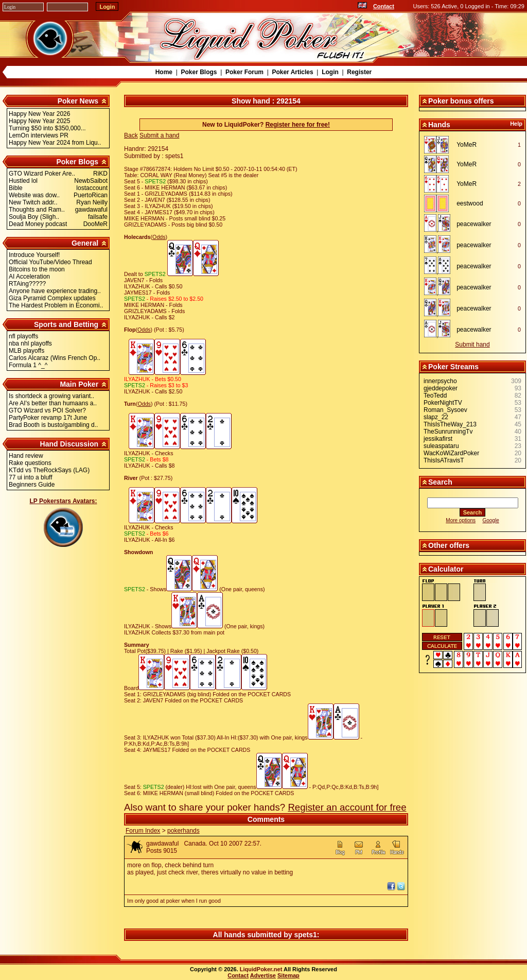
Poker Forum (244, 72)
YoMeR (467, 145)
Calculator (446, 569)
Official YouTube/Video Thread (50, 262)
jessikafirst (438, 439)
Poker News (78, 101)
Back (131, 135)
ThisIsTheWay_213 (450, 424)
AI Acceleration (29, 277)
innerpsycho (440, 381)
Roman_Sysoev (445, 410)
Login (330, 72)
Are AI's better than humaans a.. (53, 403)
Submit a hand (159, 135)
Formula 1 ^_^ (28, 365)
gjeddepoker (441, 388)
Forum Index (143, 831)
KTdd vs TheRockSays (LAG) (49, 470)
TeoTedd (435, 396)
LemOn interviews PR (39, 135)
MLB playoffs (27, 351)
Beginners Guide (32, 485)
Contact (384, 6)
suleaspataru (441, 446)
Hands (439, 125)
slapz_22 (436, 417)
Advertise (263, 975)
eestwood (470, 203)
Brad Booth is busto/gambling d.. (53, 425)
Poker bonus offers (461, 101)
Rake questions (30, 463)
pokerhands (183, 831)
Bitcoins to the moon (37, 269)
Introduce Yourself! (34, 255)
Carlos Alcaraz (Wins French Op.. (55, 358)
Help (516, 124)
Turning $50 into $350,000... (47, 128)
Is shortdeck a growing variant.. (51, 396)
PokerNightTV (443, 403)
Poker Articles (292, 72)
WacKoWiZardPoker (451, 453)
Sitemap (288, 975)
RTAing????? (27, 284)
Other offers (449, 545)
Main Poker (79, 384)
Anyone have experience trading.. (55, 291)
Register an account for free (347, 807)
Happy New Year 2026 (39, 114)
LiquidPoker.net (261, 969)
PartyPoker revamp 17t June (48, 418)
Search (440, 482)
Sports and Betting (66, 324)
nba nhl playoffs (30, 343)
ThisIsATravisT (444, 460)
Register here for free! (298, 125)
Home (164, 72)
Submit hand (472, 345)
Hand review (26, 456)
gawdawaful (162, 844)
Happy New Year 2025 (39, 121)
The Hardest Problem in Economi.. (56, 305)
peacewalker (474, 224)
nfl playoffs (23, 336)
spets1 (305, 935)
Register (359, 72)
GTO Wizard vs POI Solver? (47, 410)
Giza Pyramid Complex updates (52, 298)
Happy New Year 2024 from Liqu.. (55, 143)
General (85, 243)
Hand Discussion (69, 444)
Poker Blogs (199, 72)
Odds (159, 237)
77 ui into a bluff (31, 477)
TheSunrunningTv (448, 432)
